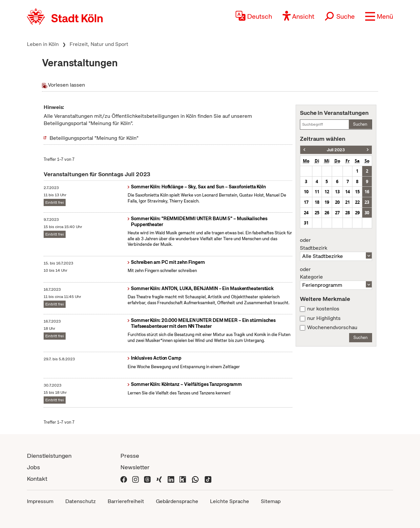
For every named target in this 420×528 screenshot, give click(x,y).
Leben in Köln (43, 44)
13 (337, 192)
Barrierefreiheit (126, 501)
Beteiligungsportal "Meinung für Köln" (94, 138)
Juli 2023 (336, 150)
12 (327, 192)
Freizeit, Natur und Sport (99, 44)
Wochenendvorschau (332, 327)
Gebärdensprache (177, 501)
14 (347, 192)
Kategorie (336, 273)
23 (367, 202)
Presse (130, 456)
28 (347, 213)
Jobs (33, 467)
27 (337, 213)
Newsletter (135, 467)
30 (367, 213)
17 (306, 202)
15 (357, 192)
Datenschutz (81, 501)
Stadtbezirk (336, 244)
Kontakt (37, 479)
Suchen (360, 124)
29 (357, 213)
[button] (379, 16)
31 (306, 223)
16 (367, 192)
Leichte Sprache (230, 501)
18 (317, 202)
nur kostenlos (323, 309)
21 (347, 202)
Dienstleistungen (49, 456)
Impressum (40, 501)
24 (306, 213)
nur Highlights (324, 318)
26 (327, 213)
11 (317, 192)
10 (306, 192)
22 (357, 202)
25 (317, 213)
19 (327, 202)
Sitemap (271, 501)
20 (337, 202)
